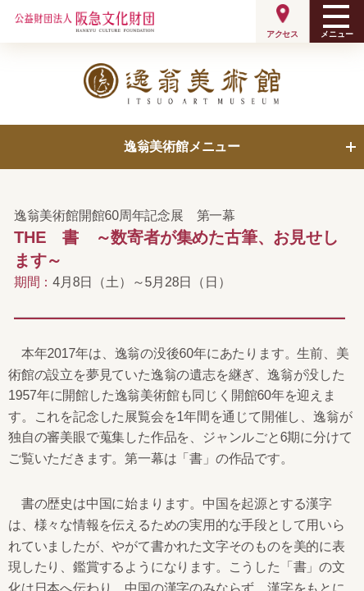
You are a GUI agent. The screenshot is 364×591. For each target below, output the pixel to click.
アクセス (282, 34)
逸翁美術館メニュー (182, 147)
